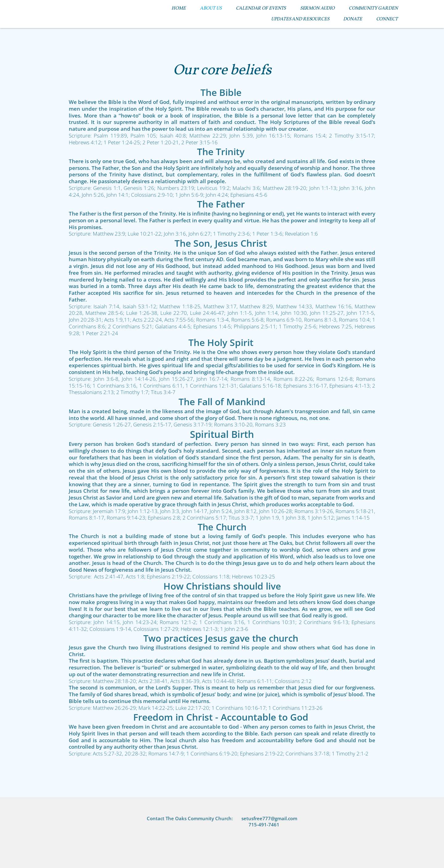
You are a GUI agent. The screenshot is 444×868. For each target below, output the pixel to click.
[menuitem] (178, 8)
